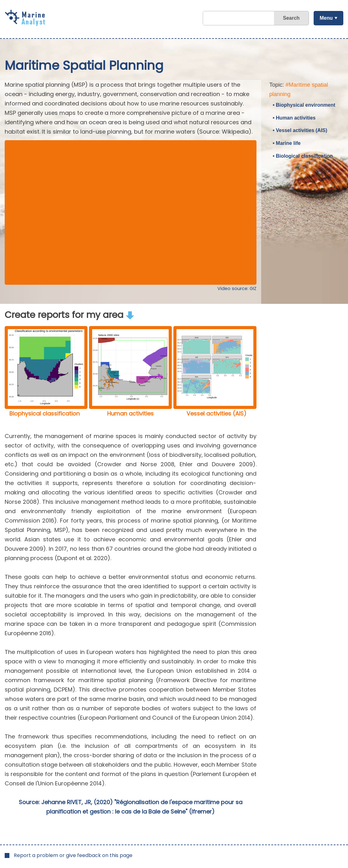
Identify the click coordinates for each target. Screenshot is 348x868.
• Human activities (294, 118)
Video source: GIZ (237, 288)
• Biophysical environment (304, 105)
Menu (326, 18)
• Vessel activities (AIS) (300, 130)
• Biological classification (303, 156)
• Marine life (287, 143)
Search (291, 18)
